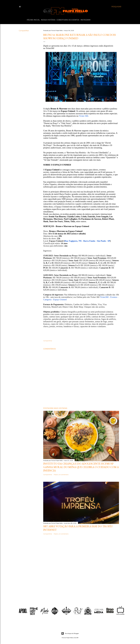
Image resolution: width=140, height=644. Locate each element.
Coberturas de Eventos (68, 20)
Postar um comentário (61, 475)
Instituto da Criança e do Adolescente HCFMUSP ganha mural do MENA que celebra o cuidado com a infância (81, 467)
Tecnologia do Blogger (70, 633)
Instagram (85, 20)
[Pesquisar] (116, 7)
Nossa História (48, 20)
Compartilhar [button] (24, 31)
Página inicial (33, 20)
